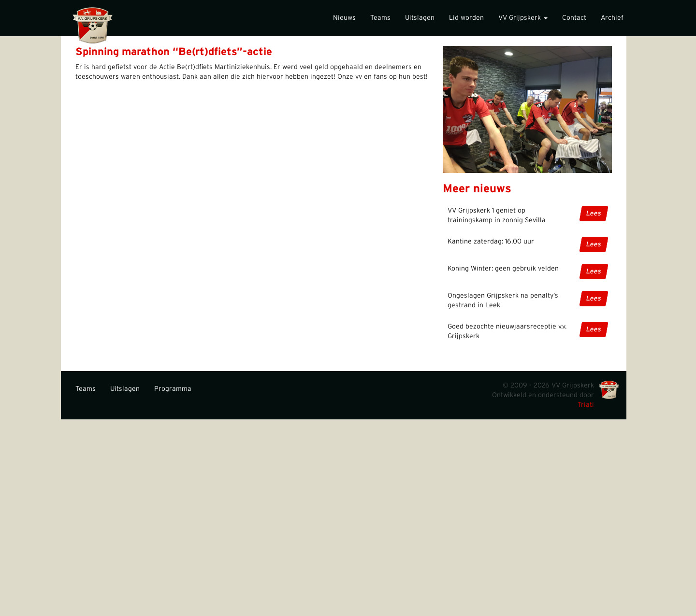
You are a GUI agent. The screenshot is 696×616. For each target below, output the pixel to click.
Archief (612, 18)
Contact (574, 18)
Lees (594, 214)
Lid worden (466, 18)
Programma (173, 389)
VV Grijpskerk (523, 18)
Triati (586, 405)
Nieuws (344, 18)
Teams (380, 18)
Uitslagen (420, 18)
